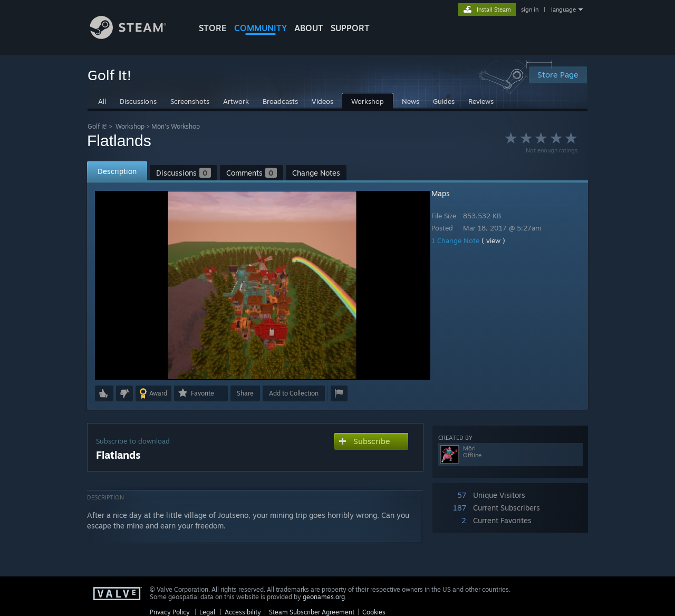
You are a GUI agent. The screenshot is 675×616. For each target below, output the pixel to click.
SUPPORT (350, 28)
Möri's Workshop (176, 126)
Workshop (130, 126)
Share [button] (245, 393)
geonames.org (324, 597)
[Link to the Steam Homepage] (136, 36)
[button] (104, 393)
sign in (530, 9)
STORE (213, 28)
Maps (448, 193)
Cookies (374, 612)
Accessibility (243, 612)
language (563, 9)
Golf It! (97, 126)
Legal (207, 612)
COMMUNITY (261, 28)
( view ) (501, 240)
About (309, 28)
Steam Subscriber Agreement (312, 612)
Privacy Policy (170, 612)
